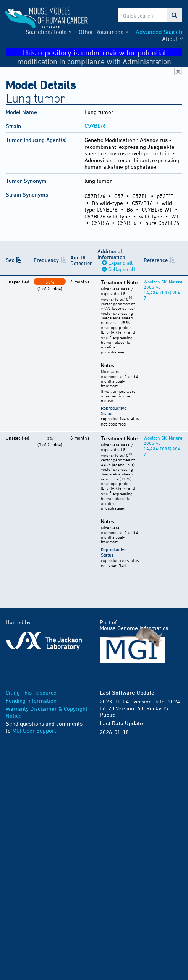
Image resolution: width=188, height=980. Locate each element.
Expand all (120, 263)
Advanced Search (159, 32)
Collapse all (122, 269)
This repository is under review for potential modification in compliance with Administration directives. (100, 52)
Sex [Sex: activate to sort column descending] (10, 260)
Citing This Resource (31, 693)
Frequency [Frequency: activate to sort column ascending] (46, 260)
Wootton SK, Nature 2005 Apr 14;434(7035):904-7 (163, 290)
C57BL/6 (95, 126)
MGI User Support (34, 730)
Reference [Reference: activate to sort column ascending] (156, 260)
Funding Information (31, 701)
